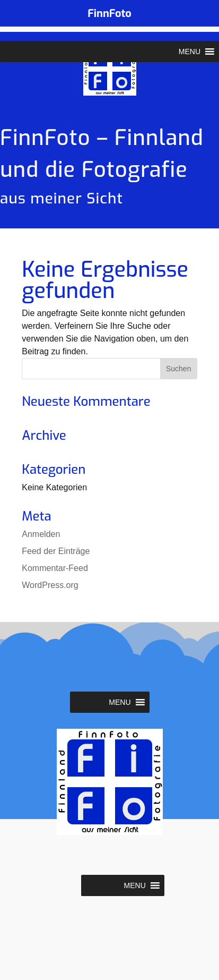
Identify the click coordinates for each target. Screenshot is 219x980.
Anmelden (41, 534)
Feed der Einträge (56, 551)
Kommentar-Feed (55, 568)
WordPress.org (50, 585)
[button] (190, 52)
